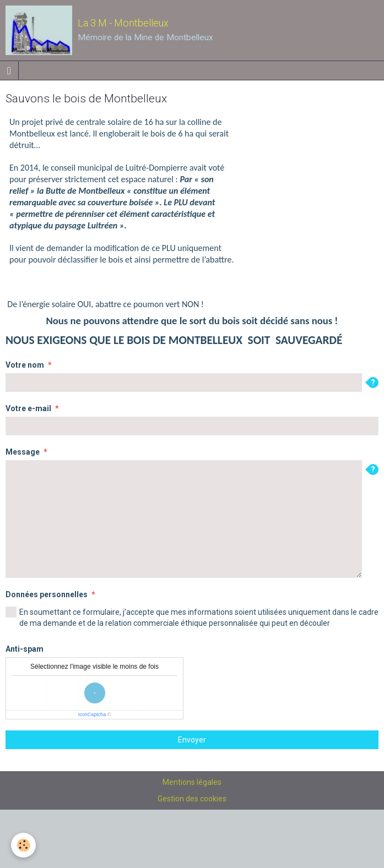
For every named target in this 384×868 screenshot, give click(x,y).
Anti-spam (25, 649)
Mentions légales (192, 782)
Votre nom (25, 365)
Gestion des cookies (192, 799)
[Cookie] (23, 845)
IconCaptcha (92, 714)
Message (23, 452)
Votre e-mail (28, 408)
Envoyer (192, 740)
